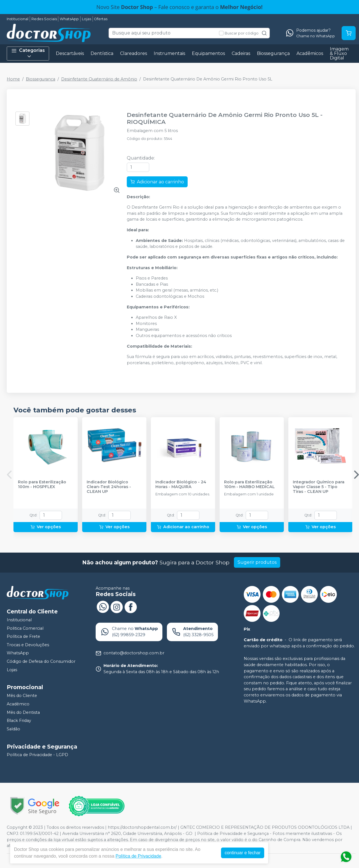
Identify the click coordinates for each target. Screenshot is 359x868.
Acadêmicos (310, 53)
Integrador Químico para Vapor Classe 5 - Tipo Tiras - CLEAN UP (319, 487)
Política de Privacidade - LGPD (37, 755)
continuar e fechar (243, 853)
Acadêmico (18, 704)
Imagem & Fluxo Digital (339, 53)
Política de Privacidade (138, 856)
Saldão (13, 729)
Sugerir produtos (257, 562)
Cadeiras (241, 53)
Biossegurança (273, 53)
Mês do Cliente (22, 696)
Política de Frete (23, 636)
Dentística (102, 53)
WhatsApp (69, 19)
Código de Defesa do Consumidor (41, 661)
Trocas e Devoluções (28, 645)
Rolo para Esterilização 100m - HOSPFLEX (42, 484)
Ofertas (101, 19)
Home (13, 79)
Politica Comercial (25, 628)
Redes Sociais (44, 19)
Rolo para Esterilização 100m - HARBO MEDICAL (249, 484)
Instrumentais (169, 53)
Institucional (18, 19)
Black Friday (19, 721)
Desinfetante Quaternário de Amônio (99, 79)
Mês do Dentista (23, 712)
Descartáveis (70, 53)
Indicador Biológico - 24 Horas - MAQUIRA (181, 484)
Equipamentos (208, 53)
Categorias (28, 53)
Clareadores (134, 53)
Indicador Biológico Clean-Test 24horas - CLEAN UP (109, 487)
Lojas (87, 19)
